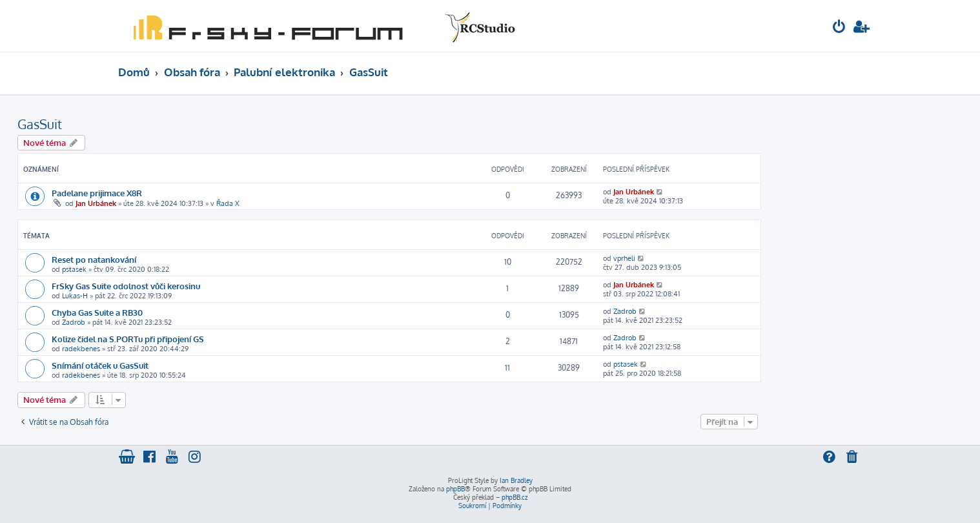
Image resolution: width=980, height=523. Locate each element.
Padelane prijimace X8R (97, 193)
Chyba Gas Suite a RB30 (97, 312)
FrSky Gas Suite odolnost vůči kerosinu (126, 286)
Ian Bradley (516, 480)
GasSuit (40, 124)
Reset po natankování (94, 259)
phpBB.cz (515, 497)
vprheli (624, 258)
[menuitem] (839, 28)
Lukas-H (75, 296)
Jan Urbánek (96, 203)
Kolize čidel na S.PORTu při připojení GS (128, 339)
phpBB (455, 489)
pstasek (74, 269)
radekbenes (81, 349)
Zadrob (74, 322)
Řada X (228, 203)
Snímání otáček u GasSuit (100, 365)
